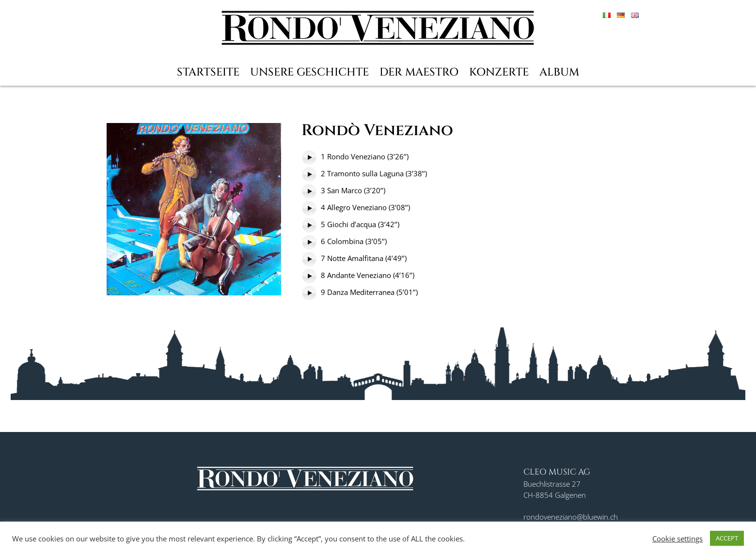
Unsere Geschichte (309, 72)
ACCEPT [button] (727, 538)
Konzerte (499, 72)
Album (559, 72)
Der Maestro (419, 72)
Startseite (208, 72)
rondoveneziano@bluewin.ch (571, 517)
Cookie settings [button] (677, 539)
